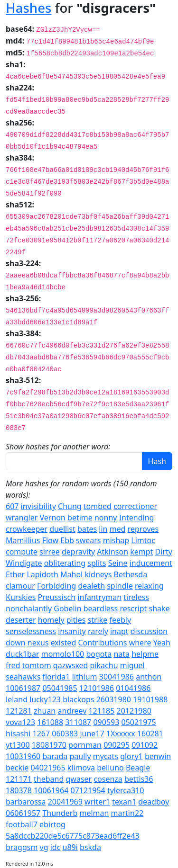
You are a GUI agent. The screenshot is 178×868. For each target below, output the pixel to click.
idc (56, 847)
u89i (70, 847)
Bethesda (131, 574)
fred (13, 665)
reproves (143, 529)
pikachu (104, 665)
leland (17, 699)
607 (12, 506)
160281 (150, 734)
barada (55, 756)
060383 (65, 734)
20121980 (134, 711)
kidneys (98, 574)
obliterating (65, 563)
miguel (132, 665)
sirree (50, 552)
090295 (117, 745)
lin (103, 529)
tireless (136, 597)
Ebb (67, 540)
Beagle (138, 768)
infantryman (99, 597)
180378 (19, 790)
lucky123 (45, 699)
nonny (106, 518)
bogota (99, 654)
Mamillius (23, 540)
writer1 (97, 802)
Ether (15, 574)
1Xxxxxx (121, 734)
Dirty (164, 552)
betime (80, 518)
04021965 (48, 768)
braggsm (22, 847)
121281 (19, 711)
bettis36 (139, 779)
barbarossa (26, 802)
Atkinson (112, 552)
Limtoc (143, 540)
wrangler (22, 518)
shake (159, 608)
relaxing (149, 586)
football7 (22, 824)
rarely (98, 631)
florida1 (56, 677)
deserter (21, 620)
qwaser (79, 779)
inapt (119, 631)
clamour (20, 586)
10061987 (23, 688)
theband (49, 779)
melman (94, 813)
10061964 (51, 790)
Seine (118, 563)
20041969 (65, 802)
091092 (145, 745)
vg (44, 847)
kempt (141, 552)
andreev (72, 711)
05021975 (139, 722)
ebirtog (52, 824)
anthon (149, 677)
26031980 (114, 699)
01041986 (133, 688)
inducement (151, 563)
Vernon (53, 518)
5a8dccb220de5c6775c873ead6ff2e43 (73, 836)
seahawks (23, 677)
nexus (38, 643)
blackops (78, 699)
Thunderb (60, 813)
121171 (19, 779)
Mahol (71, 574)
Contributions (102, 643)
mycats (106, 756)
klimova (81, 768)
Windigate (24, 563)
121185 (101, 711)
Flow (50, 540)
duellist (62, 529)
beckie (17, 768)
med (118, 529)
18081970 (49, 745)
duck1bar (23, 654)
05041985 (60, 688)
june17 (92, 734)
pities (76, 620)
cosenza (108, 779)
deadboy (154, 802)
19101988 (150, 699)
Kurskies (21, 597)
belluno (110, 768)
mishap (116, 540)
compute (22, 552)
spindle (120, 586)
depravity (78, 552)
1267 (42, 734)
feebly (120, 620)
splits (97, 563)
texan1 (124, 802)
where (140, 643)
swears (89, 540)
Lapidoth (42, 574)
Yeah (162, 643)
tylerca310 (126, 790)
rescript (133, 608)
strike (98, 620)
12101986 (97, 688)
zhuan (45, 711)
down (16, 643)
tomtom (37, 665)
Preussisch (57, 597)
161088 (50, 722)
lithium (85, 677)
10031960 (23, 756)
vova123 (20, 722)
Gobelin (67, 608)
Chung (70, 506)
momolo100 (63, 654)
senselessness (31, 631)
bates (87, 529)
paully (80, 756)
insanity (72, 631)
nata (122, 654)
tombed (98, 506)
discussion (149, 631)
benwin (158, 756)
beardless (101, 608)
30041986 (117, 677)
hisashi (18, 734)
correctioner (135, 506)
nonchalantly (29, 608)
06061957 (23, 813)
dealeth (91, 586)
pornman (85, 745)
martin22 (127, 813)
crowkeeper (27, 529)
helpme (145, 654)
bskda (90, 847)
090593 (106, 722)
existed (64, 643)
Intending (137, 518)
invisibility (38, 506)
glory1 (131, 756)
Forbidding (56, 586)
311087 (78, 722)
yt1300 (18, 745)
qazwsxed (71, 665)
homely (51, 620)
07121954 (88, 790)
